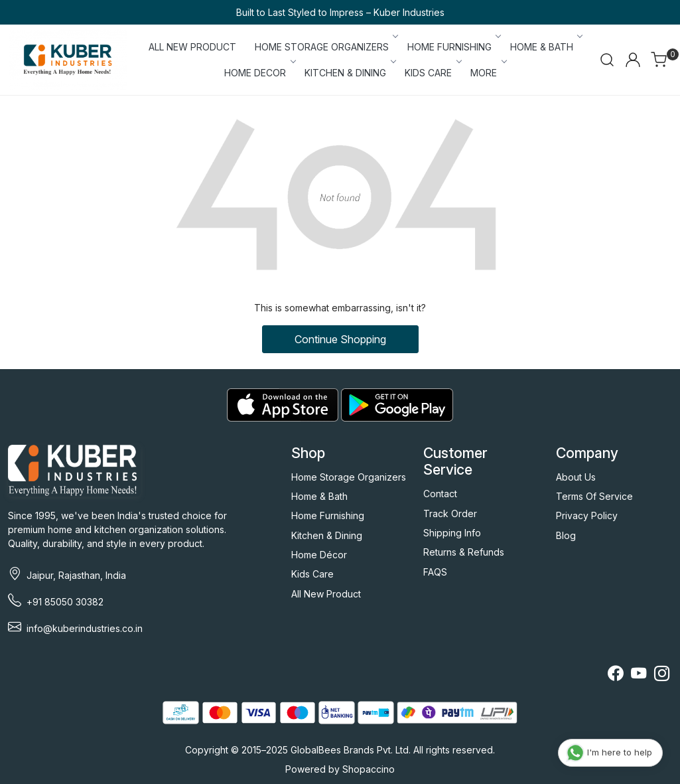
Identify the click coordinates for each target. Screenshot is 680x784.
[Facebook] (615, 675)
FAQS (435, 572)
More (488, 73)
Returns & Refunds (464, 552)
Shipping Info (452, 533)
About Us (576, 477)
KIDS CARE (432, 73)
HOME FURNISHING (453, 47)
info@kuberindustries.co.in (85, 628)
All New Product (326, 594)
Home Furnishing (328, 515)
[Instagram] (662, 675)
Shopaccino (369, 769)
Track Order (450, 513)
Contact (440, 494)
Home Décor (319, 555)
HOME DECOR (259, 73)
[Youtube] (639, 675)
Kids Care (312, 574)
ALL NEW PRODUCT (192, 47)
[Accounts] (633, 60)
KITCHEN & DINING (349, 73)
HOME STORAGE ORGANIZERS (326, 47)
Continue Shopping (340, 339)
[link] (607, 60)
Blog (566, 535)
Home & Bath (319, 496)
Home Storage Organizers (349, 477)
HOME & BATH (546, 47)
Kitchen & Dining (327, 535)
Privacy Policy (587, 515)
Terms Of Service (594, 496)
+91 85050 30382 (65, 602)
